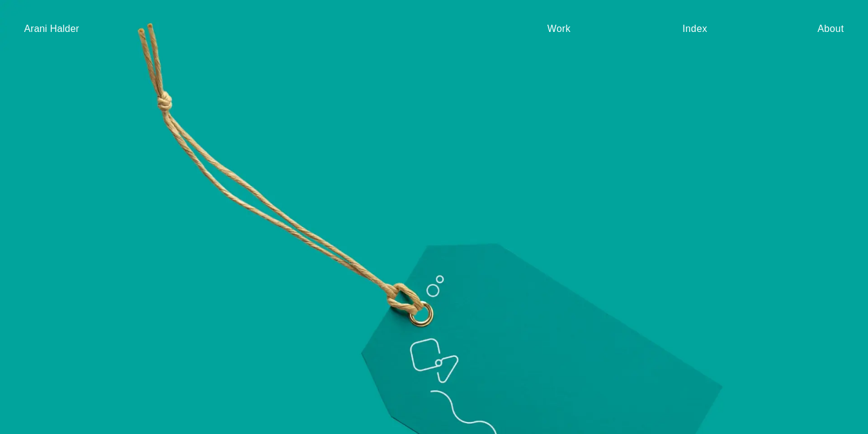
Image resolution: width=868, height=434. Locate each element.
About (831, 29)
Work (559, 29)
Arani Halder (52, 29)
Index (695, 29)
